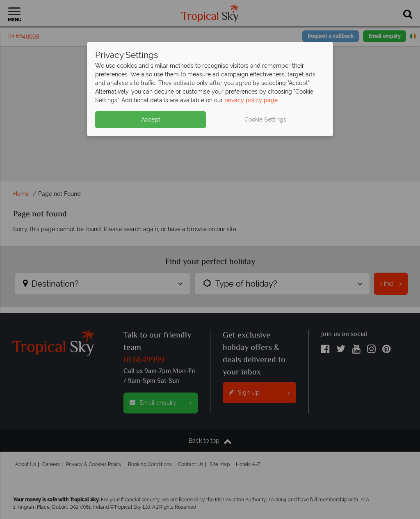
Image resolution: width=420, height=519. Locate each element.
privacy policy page (251, 100)
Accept (151, 119)
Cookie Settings (265, 119)
